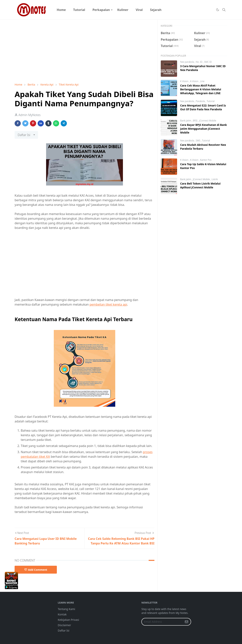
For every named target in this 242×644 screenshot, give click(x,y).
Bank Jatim (186, 121)
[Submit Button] (186, 622)
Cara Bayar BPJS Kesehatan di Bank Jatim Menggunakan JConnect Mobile (203, 129)
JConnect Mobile (208, 121)
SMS (198, 141)
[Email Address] (162, 622)
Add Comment (36, 570)
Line (202, 81)
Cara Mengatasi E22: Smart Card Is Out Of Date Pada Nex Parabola (203, 107)
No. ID (199, 62)
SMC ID (208, 62)
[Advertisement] (85, 51)
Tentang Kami (66, 609)
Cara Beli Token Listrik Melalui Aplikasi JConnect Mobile (200, 185)
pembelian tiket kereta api (108, 304)
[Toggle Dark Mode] (217, 10)
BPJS (195, 121)
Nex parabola (187, 62)
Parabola (201, 101)
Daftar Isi (64, 630)
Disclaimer (64, 625)
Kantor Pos (206, 160)
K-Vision (195, 81)
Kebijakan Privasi (68, 620)
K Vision (185, 81)
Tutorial (211, 101)
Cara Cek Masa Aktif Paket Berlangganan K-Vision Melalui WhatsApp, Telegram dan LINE (201, 89)
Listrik (215, 179)
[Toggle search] (224, 10)
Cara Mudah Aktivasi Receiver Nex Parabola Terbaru (203, 147)
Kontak (62, 614)
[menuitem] (61, 10)
